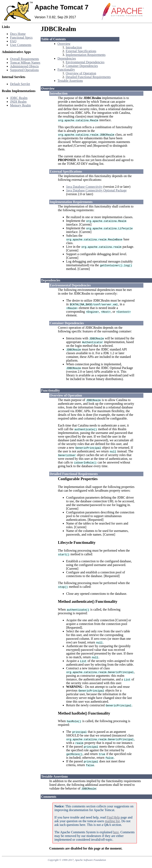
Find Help (113, 817)
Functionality (66, 70)
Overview (64, 44)
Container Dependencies (82, 66)
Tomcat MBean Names (25, 63)
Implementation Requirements (86, 55)
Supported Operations (24, 70)
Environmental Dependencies (85, 62)
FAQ (13, 41)
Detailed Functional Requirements (88, 77)
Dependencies (67, 58)
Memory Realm (20, 105)
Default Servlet (20, 84)
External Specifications (81, 51)
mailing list (112, 821)
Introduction (74, 47)
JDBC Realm (19, 98)
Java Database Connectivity (84, 187)
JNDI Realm (18, 102)
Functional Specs (21, 37)
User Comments (21, 45)
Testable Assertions (70, 81)
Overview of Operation (81, 73)
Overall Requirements (25, 59)
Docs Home (18, 34)
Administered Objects (24, 66)
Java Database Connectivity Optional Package (96, 190)
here (116, 832)
